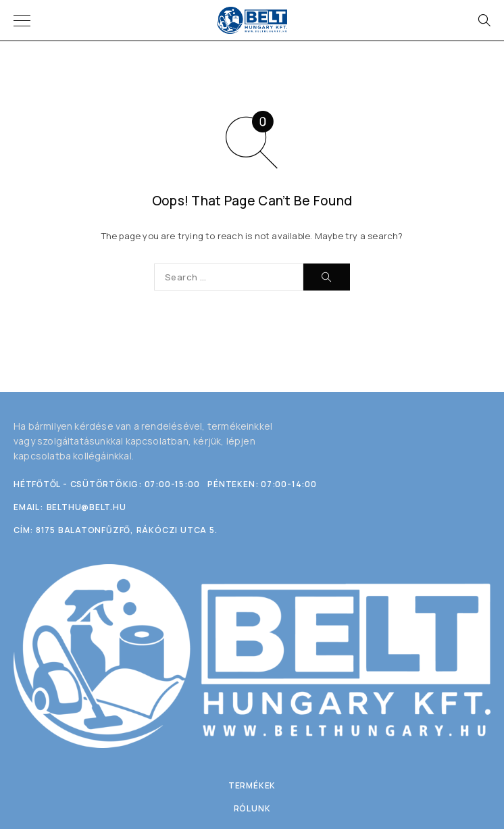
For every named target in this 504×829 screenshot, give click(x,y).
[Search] (484, 20)
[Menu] (22, 20)
